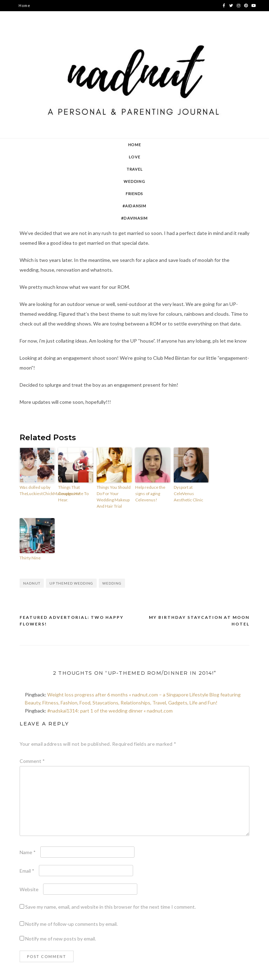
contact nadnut (34, 28)
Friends (134, 194)
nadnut (32, 583)
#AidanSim (134, 206)
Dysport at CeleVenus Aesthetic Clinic (188, 493)
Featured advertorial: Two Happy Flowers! (72, 621)
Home (24, 5)
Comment (32, 761)
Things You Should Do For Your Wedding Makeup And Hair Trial (114, 497)
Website (29, 889)
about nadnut (32, 17)
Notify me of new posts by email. (61, 939)
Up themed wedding (71, 583)
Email (27, 871)
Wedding (134, 181)
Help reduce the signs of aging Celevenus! (150, 493)
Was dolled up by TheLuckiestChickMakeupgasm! (37, 490)
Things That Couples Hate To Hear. (73, 493)
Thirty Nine (30, 558)
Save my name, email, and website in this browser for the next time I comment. (111, 907)
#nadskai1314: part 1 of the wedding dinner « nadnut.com (110, 711)
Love (135, 157)
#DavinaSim (134, 218)
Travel (135, 169)
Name (28, 852)
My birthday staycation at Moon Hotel (199, 621)
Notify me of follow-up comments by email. (71, 924)
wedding (112, 583)
